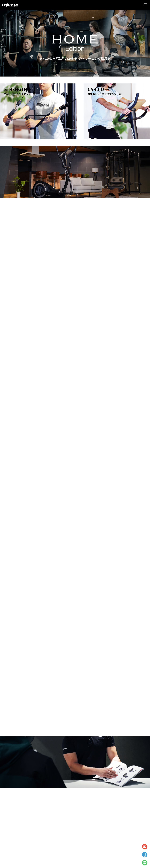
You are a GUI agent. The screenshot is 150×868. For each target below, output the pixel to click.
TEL (145, 855)
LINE (145, 863)
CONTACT (145, 847)
